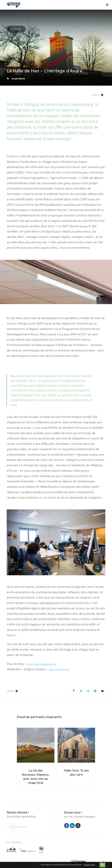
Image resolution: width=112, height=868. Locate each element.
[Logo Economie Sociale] (13, 5)
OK (102, 865)
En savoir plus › (90, 865)
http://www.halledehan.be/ (41, 664)
